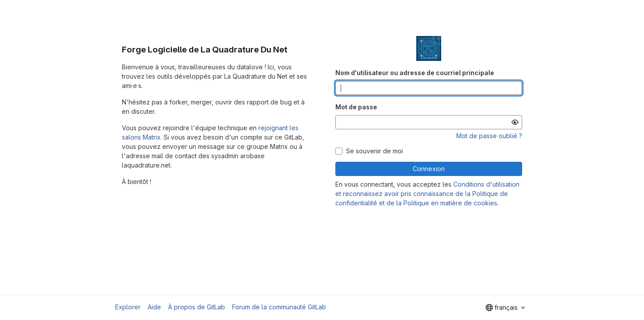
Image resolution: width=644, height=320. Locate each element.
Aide (154, 307)
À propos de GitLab (197, 307)
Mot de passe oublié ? (489, 136)
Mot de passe (356, 107)
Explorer (128, 307)
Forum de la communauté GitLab (279, 307)
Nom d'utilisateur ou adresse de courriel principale (415, 73)
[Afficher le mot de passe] (515, 122)
